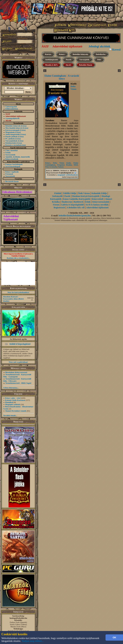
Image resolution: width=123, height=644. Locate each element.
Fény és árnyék (51, 167)
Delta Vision (73, 88)
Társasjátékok (11, 141)
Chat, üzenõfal (11, 150)
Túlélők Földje (70, 193)
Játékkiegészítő (51, 60)
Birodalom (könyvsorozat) (16, 372)
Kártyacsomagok (12, 130)
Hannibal (9, 402)
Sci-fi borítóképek (13, 166)
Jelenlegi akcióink (99, 46)
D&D (76, 165)
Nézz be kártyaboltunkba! (18, 292)
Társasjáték (84, 60)
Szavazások (10, 176)
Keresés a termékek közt (16, 145)
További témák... (10, 415)
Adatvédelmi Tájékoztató (11, 218)
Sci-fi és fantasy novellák (97, 205)
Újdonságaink (11, 107)
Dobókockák (11, 143)
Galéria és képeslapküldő (72, 205)
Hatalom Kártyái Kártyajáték (86, 196)
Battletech (78, 202)
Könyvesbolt (98, 199)
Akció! (68, 65)
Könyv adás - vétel (13, 398)
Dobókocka (101, 54)
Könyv (62, 54)
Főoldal (58, 193)
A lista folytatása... (11, 388)
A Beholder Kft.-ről (75, 208)
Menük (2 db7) (51, 65)
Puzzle (69, 60)
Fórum (56, 205)
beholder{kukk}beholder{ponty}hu (75, 216)
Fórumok (9, 174)
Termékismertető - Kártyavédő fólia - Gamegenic (17, 376)
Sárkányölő (57, 196)
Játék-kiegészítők (13, 134)
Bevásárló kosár (12, 181)
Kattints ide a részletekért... (18, 258)
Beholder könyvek (13, 126)
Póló (99, 60)
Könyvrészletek (12, 159)
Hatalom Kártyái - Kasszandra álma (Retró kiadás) (13, 299)
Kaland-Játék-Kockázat (15, 400)
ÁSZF (45, 46)
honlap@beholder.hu (18, 618)
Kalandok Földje (99, 193)
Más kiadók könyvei (14, 128)
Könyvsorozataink (101, 202)
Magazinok (10, 132)
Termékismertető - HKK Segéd (18, 383)
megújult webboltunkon (68, 175)
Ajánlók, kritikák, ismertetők (18, 157)
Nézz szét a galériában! (18, 362)
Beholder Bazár (86, 65)
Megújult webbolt (13, 404)
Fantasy (61, 167)
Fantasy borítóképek (14, 164)
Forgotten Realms (65, 165)
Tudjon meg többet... (33, 641)
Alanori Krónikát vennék (16, 411)
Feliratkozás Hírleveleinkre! (17, 192)
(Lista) (24, 126)
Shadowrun (67, 202)
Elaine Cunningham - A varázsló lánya (62, 77)
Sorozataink (10, 155)
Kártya (48, 54)
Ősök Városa (84, 193)
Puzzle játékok (11, 136)
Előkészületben (12, 109)
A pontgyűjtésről (12, 118)
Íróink (8, 152)
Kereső (116, 50)
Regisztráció (59, 208)
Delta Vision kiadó (62, 163)
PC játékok (10, 139)
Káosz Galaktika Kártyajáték (77, 199)
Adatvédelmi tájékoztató (67, 46)
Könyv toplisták (12, 172)
